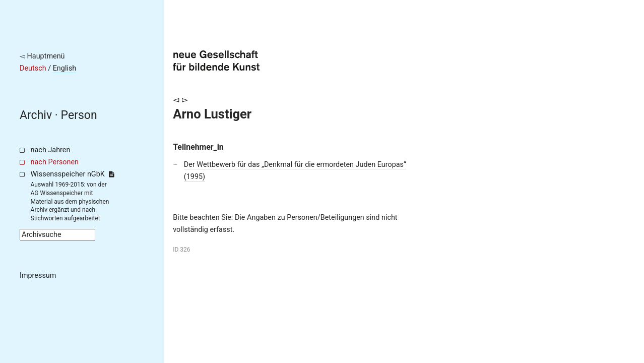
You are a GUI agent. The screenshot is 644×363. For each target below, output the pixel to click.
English (65, 68)
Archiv (36, 115)
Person (79, 115)
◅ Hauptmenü (42, 56)
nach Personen (55, 162)
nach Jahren (51, 150)
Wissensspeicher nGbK (72, 174)
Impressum (38, 276)
